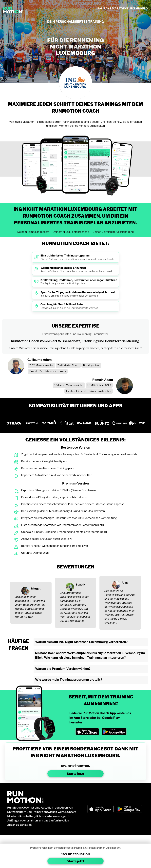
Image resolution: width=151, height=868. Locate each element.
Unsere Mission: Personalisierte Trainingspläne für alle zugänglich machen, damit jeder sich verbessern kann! (76, 348)
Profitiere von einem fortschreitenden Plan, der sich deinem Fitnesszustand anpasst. (73, 504)
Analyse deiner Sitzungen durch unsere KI (47, 539)
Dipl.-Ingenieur (91, 365)
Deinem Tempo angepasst (33, 232)
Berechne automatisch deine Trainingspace (48, 468)
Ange (125, 583)
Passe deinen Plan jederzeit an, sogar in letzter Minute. (54, 497)
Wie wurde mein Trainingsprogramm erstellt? (69, 680)
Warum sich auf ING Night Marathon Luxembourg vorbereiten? (81, 642)
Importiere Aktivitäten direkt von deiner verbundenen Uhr (56, 475)
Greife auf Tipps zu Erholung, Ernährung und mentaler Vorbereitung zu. (64, 532)
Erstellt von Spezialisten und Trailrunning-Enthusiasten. (76, 334)
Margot (36, 589)
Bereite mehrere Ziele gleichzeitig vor (44, 461)
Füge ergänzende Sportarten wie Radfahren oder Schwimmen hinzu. (63, 525)
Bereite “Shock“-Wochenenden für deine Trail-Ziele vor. (55, 546)
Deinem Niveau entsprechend (71, 232)
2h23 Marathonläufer (41, 365)
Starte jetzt (75, 774)
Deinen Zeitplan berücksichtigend (113, 232)
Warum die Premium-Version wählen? (63, 669)
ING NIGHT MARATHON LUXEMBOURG (123, 9)
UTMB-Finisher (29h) (99, 385)
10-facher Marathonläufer (69, 385)
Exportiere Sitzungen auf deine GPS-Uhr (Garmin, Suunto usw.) (59, 490)
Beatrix (80, 585)
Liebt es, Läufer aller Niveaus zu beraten (89, 391)
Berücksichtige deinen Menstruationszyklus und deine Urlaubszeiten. (63, 511)
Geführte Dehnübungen (36, 553)
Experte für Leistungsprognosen (48, 371)
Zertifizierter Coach (68, 365)
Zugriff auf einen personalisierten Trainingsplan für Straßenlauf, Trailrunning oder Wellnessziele (79, 454)
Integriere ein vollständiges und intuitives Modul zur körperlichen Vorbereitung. (69, 518)
